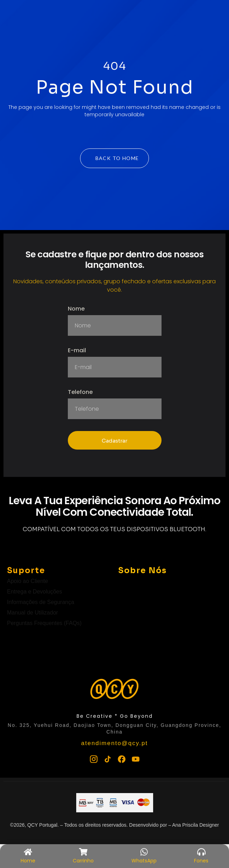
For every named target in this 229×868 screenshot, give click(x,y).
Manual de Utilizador (33, 613)
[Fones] (201, 852)
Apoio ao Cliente (27, 581)
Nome (76, 309)
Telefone (80, 393)
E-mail (77, 351)
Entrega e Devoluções (34, 592)
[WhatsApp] (144, 852)
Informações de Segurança (41, 602)
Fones (201, 861)
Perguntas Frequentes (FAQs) (44, 623)
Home (28, 861)
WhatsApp (144, 861)
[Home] (28, 852)
